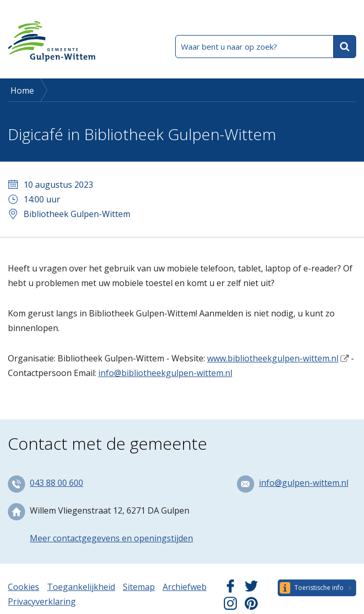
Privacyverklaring (42, 601)
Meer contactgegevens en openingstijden (111, 538)
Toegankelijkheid (81, 587)
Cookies (24, 587)
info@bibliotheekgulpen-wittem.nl (165, 373)
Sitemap (139, 587)
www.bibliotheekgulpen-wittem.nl (273, 358)
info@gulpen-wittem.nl (304, 483)
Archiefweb (185, 587)
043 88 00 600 (56, 483)
